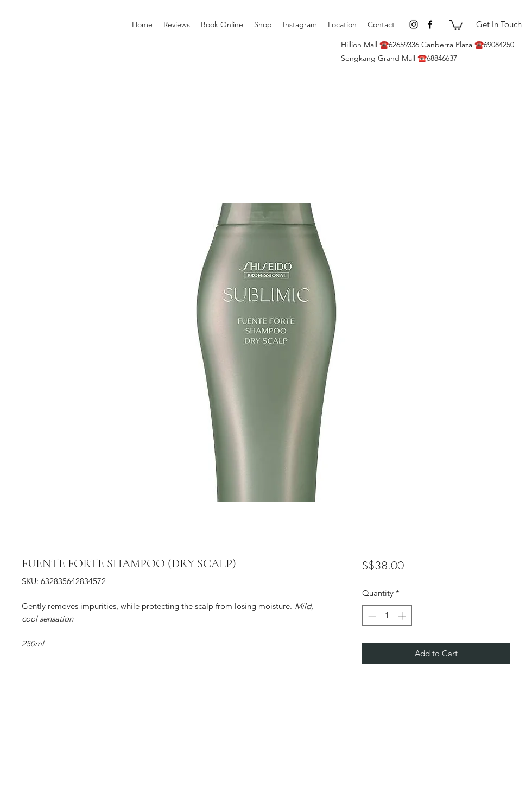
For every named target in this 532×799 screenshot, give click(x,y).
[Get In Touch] (499, 24)
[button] (456, 24)
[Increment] (403, 616)
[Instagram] (414, 24)
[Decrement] (371, 616)
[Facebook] (430, 24)
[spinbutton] (387, 616)
